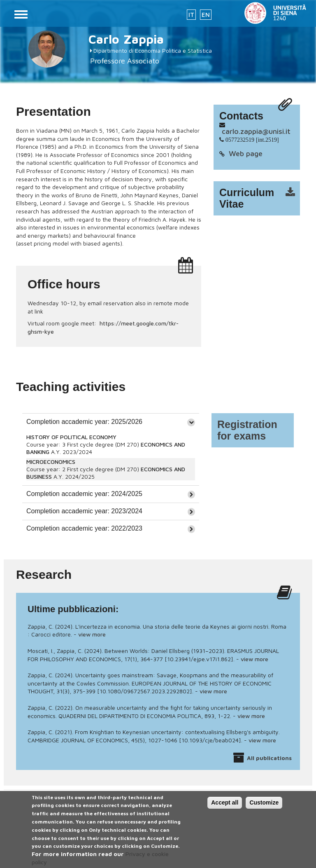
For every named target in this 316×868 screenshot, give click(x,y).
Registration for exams (247, 430)
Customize (264, 807)
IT (191, 15)
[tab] (111, 422)
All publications (269, 758)
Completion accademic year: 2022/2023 (84, 528)
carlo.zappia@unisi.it (256, 131)
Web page (246, 153)
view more (92, 634)
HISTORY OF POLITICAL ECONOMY (71, 437)
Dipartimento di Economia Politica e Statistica (153, 50)
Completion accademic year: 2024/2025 (84, 494)
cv (262, 198)
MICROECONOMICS (51, 462)
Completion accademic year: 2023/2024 (84, 511)
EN (206, 15)
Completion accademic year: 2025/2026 (84, 422)
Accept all (225, 807)
